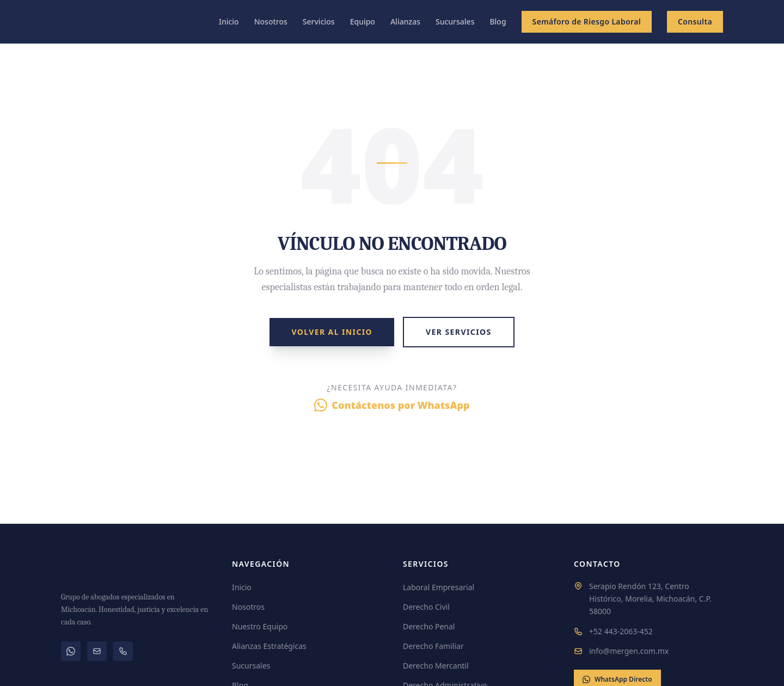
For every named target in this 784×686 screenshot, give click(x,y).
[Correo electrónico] (97, 651)
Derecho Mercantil (436, 666)
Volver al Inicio (332, 332)
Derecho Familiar (433, 646)
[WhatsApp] (71, 651)
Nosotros (271, 22)
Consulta (695, 22)
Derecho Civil (426, 607)
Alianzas (405, 22)
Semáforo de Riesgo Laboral (587, 22)
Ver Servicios (458, 332)
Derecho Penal (429, 626)
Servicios (319, 22)
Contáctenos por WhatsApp (392, 405)
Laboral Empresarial (439, 587)
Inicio (229, 22)
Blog (498, 22)
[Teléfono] (123, 651)
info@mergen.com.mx (629, 651)
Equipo (363, 22)
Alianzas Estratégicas (269, 646)
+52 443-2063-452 (621, 631)
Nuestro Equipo (260, 626)
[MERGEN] (136, 569)
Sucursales (455, 22)
